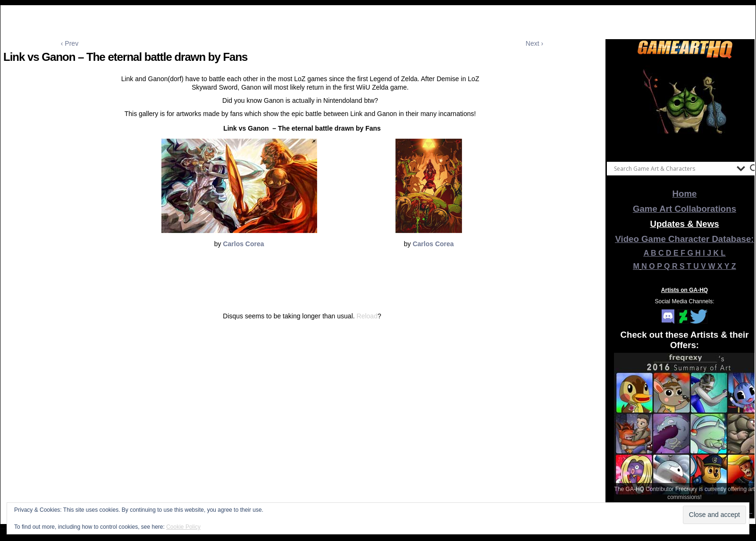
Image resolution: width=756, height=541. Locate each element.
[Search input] (673, 168)
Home (685, 194)
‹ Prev (70, 43)
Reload (367, 316)
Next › (534, 43)
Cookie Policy (183, 527)
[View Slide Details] (685, 108)
